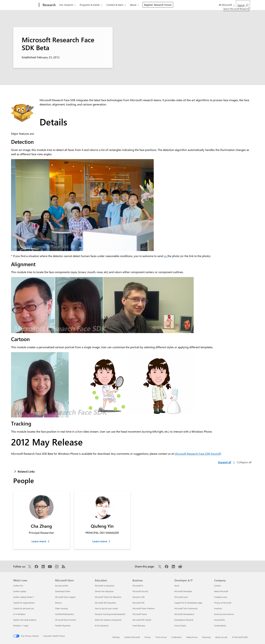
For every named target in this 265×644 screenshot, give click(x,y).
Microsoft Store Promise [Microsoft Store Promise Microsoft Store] (66, 620)
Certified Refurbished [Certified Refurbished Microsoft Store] (64, 614)
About (133, 5)
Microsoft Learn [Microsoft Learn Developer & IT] (181, 597)
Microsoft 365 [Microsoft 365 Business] (138, 603)
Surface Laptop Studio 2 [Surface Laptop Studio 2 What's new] (23, 597)
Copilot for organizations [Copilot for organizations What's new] (24, 603)
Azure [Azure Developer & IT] (177, 586)
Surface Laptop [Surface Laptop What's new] (20, 591)
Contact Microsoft (132, 637)
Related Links (26, 471)
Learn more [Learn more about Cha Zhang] (39, 541)
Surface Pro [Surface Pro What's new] (18, 586)
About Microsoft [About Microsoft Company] (221, 591)
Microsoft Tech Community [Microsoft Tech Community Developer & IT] (186, 608)
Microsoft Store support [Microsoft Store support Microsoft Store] (65, 597)
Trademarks (176, 637)
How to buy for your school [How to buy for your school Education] (106, 608)
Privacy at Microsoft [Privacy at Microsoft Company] (223, 603)
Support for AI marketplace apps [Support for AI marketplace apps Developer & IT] (188, 603)
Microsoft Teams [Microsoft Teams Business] (140, 614)
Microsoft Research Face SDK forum (198, 454)
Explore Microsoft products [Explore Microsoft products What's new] (25, 620)
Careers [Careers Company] (218, 586)
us (166, 256)
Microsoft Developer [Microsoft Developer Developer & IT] (183, 591)
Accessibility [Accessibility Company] (220, 620)
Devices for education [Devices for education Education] (104, 591)
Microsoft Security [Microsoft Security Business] (140, 591)
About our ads (221, 637)
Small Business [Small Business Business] (139, 626)
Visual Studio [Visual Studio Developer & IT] (180, 626)
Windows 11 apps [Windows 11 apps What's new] (21, 626)
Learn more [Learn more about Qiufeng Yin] (100, 541)
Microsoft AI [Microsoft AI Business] (138, 586)
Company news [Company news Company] (221, 597)
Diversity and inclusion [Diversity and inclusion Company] (224, 614)
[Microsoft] (25, 5)
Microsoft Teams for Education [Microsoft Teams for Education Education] (108, 597)
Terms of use (161, 637)
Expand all (225, 462)
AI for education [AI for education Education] (102, 626)
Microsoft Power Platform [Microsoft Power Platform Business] (143, 608)
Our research (66, 5)
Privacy (148, 637)
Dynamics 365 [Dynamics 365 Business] (139, 597)
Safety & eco (192, 637)
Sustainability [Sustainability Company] (220, 626)
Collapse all (244, 462)
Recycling (206, 637)
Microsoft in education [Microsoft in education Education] (105, 586)
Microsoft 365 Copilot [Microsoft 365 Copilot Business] (142, 620)
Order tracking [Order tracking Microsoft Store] (61, 608)
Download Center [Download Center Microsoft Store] (63, 591)
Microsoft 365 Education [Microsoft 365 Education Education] (105, 603)
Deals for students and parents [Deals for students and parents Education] (108, 620)
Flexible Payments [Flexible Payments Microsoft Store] (63, 626)
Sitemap (116, 637)
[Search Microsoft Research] (243, 5)
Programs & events (90, 5)
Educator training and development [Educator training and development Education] (110, 614)
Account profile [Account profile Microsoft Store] (62, 586)
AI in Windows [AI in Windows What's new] (19, 614)
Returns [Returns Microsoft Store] (58, 603)
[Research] (49, 5)
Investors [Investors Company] (218, 608)
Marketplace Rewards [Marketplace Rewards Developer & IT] (184, 620)
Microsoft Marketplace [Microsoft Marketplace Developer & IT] (184, 614)
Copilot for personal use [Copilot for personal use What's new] (24, 608)
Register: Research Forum (158, 5)
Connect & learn (115, 5)
